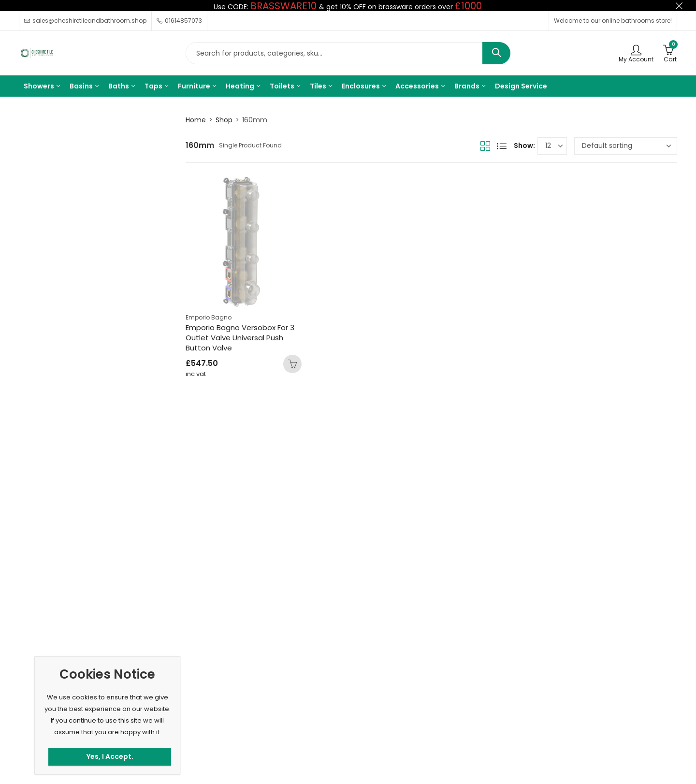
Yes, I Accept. (110, 756)
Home (196, 120)
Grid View (485, 146)
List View (502, 146)
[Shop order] (626, 146)
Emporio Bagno (209, 317)
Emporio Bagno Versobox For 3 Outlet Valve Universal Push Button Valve (240, 338)
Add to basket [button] (292, 364)
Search (496, 53)
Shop (224, 120)
